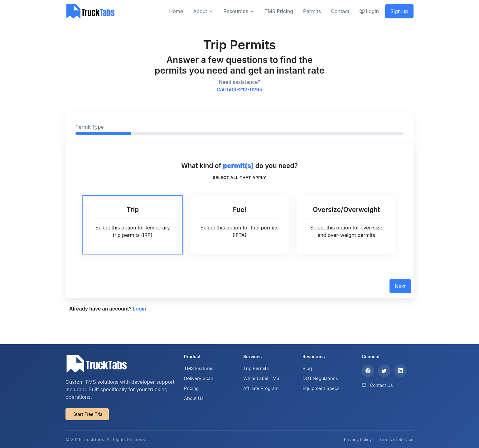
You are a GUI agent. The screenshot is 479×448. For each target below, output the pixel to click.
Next (400, 286)
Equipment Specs (321, 388)
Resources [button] (236, 11)
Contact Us (381, 385)
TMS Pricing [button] (279, 11)
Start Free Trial (88, 414)
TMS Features (199, 368)
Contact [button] (340, 11)
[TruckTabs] (90, 11)
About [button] (200, 11)
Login (140, 309)
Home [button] (176, 11)
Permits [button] (312, 11)
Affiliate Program (261, 388)
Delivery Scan (199, 378)
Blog (307, 368)
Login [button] (369, 11)
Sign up (399, 11)
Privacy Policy (358, 440)
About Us (194, 398)
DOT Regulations (320, 378)
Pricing (191, 388)
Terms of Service (397, 440)
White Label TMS (261, 378)
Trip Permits (256, 368)
